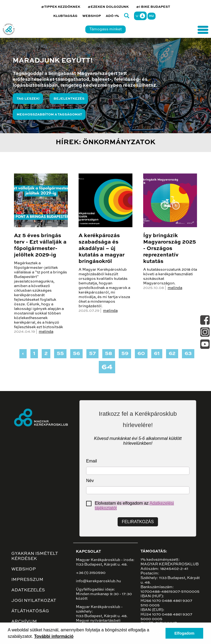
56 (76, 354)
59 (125, 354)
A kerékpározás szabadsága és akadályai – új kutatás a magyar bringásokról (102, 249)
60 (141, 354)
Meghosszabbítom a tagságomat (49, 115)
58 (109, 354)
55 (60, 354)
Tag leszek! (28, 99)
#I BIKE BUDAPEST (153, 7)
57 (92, 354)
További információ (54, 636)
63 (188, 354)
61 (157, 354)
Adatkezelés (28, 590)
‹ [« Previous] (23, 354)
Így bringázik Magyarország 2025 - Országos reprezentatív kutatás (170, 249)
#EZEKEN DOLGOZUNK (108, 7)
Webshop (92, 16)
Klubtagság (65, 16)
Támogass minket (105, 29)
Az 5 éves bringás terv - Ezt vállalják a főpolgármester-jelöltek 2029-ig (40, 245)
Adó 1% (112, 16)
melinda (46, 332)
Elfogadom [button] (184, 633)
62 (172, 354)
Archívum (24, 622)
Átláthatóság (30, 611)
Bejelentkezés (69, 99)
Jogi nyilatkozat (34, 601)
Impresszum (27, 580)
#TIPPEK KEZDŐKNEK (61, 7)
